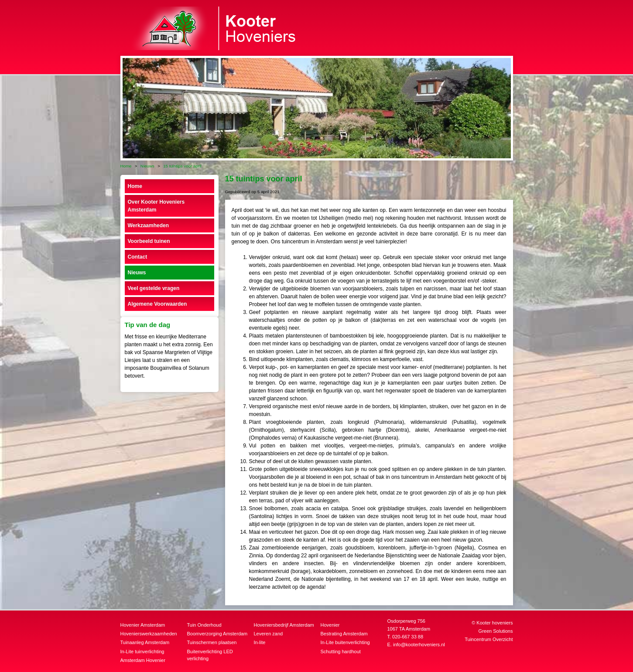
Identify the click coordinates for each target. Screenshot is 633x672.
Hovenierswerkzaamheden (149, 634)
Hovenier (330, 625)
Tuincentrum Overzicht (489, 639)
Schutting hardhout (341, 652)
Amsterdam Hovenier (143, 660)
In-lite (260, 642)
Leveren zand (269, 634)
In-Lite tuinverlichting (142, 652)
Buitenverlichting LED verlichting (210, 655)
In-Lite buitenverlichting (345, 642)
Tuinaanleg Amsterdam (145, 642)
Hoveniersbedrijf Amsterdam (284, 625)
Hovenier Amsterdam (143, 625)
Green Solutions (496, 631)
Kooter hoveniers (494, 623)
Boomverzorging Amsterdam (217, 634)
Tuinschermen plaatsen (212, 642)
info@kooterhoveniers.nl (419, 645)
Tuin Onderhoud (204, 625)
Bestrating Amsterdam (344, 634)
